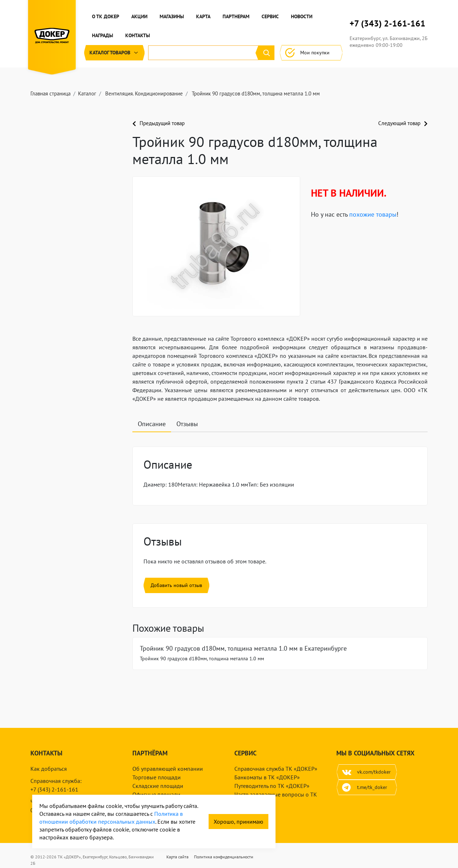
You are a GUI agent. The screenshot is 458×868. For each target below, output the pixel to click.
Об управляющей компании (168, 769)
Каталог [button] (114, 53)
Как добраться (49, 769)
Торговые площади (157, 777)
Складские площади (158, 786)
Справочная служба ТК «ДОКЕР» (276, 769)
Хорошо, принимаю (238, 822)
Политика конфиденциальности (224, 857)
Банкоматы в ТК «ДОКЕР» (267, 777)
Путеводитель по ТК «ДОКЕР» (272, 786)
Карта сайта (177, 857)
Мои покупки (311, 53)
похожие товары (373, 214)
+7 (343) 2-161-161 (388, 24)
